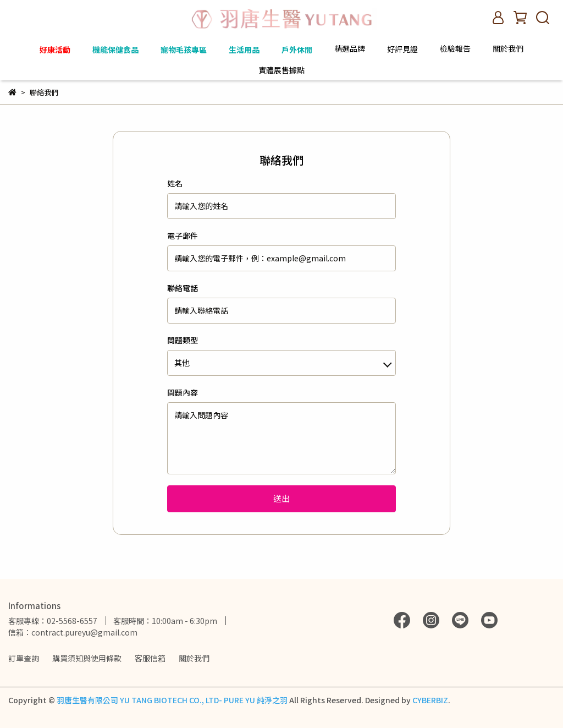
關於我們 (194, 658)
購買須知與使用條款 (87, 658)
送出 (281, 498)
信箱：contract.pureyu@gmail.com (73, 632)
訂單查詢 (24, 658)
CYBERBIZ (430, 700)
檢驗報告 (455, 48)
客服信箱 (150, 658)
